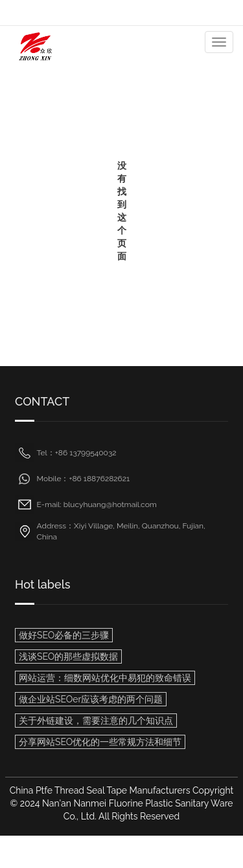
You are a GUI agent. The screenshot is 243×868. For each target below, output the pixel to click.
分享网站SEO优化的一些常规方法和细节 (100, 742)
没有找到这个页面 (122, 211)
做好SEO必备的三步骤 (64, 635)
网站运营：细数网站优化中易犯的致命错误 (105, 678)
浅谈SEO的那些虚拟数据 (68, 656)
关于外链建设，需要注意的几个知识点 (96, 721)
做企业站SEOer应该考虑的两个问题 (91, 699)
